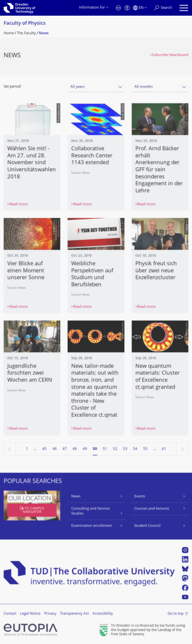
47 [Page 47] (65, 449)
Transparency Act (74, 614)
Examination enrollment (91, 526)
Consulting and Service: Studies (91, 511)
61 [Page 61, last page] (164, 449)
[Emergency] (118, 8)
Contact (10, 614)
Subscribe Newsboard (170, 55)
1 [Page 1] (27, 449)
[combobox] (96, 87)
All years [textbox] (77, 87)
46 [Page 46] (55, 449)
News (76, 497)
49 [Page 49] (85, 449)
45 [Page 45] (44, 449)
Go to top (176, 614)
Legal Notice (30, 614)
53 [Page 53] (125, 449)
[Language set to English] (140, 8)
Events (140, 497)
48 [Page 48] (75, 449)
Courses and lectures (152, 509)
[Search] (163, 8)
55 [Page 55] (145, 449)
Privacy (50, 614)
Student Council (147, 526)
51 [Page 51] (105, 449)
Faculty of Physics (25, 24)
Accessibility (103, 614)
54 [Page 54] (135, 449)
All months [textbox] (144, 87)
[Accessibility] (127, 8)
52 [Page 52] (115, 449)
